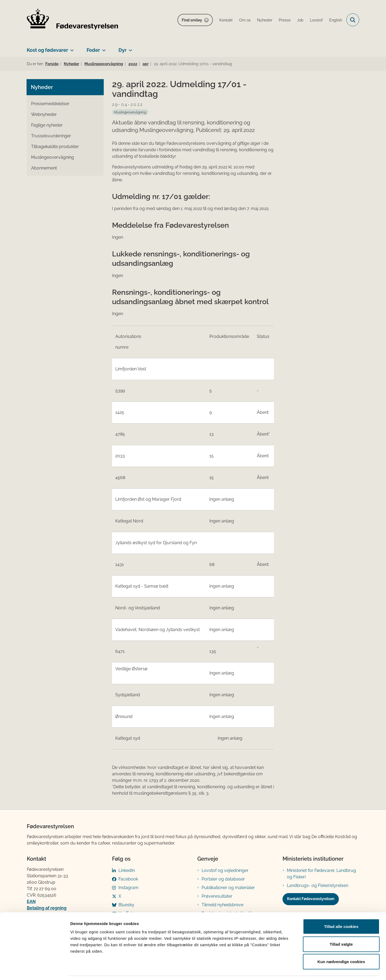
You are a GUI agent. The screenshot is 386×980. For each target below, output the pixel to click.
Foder (93, 50)
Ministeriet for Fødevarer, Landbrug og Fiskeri (321, 874)
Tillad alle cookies (341, 910)
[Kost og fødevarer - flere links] (71, 48)
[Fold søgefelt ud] (353, 20)
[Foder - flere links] (103, 48)
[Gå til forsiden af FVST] (72, 20)
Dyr (123, 50)
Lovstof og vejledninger (225, 870)
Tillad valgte (341, 927)
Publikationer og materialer (228, 888)
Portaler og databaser (223, 879)
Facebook (128, 879)
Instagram (129, 888)
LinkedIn (127, 870)
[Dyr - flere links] (129, 48)
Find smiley (192, 20)
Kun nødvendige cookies (341, 945)
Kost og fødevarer (47, 50)
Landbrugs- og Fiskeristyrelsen (318, 885)
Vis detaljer (279, 969)
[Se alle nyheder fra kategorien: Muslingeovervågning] (130, 112)
